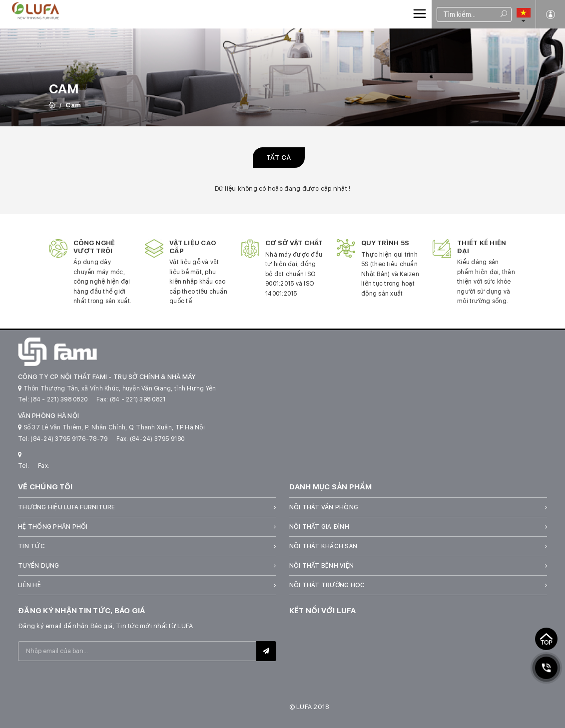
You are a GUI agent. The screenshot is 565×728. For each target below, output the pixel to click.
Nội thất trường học (327, 585)
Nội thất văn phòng (324, 507)
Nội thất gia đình (319, 527)
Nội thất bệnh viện (322, 566)
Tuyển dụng (39, 566)
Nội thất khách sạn (323, 546)
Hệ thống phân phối (53, 527)
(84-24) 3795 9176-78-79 (69, 439)
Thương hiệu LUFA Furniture (67, 507)
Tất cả (279, 158)
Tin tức (31, 546)
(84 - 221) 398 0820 (59, 399)
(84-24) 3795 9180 (157, 439)
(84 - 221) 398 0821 (138, 399)
